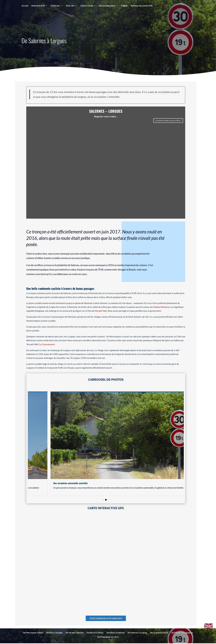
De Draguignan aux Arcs (108, 637)
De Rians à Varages (54, 633)
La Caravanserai (47, 344)
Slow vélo (70, 6)
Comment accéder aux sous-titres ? (168, 120)
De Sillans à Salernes (116, 633)
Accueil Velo (101, 311)
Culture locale (87, 6)
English (124, 6)
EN (208, 627)
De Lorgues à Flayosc (159, 633)
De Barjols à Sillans (95, 633)
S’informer (55, 6)
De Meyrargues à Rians (33, 633)
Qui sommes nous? (107, 6)
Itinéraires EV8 (38, 6)
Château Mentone (161, 307)
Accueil (25, 6)
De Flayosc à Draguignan (182, 633)
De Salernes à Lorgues (137, 633)
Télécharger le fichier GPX (106, 618)
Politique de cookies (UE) (142, 6)
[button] (106, 500)
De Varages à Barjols (75, 633)
